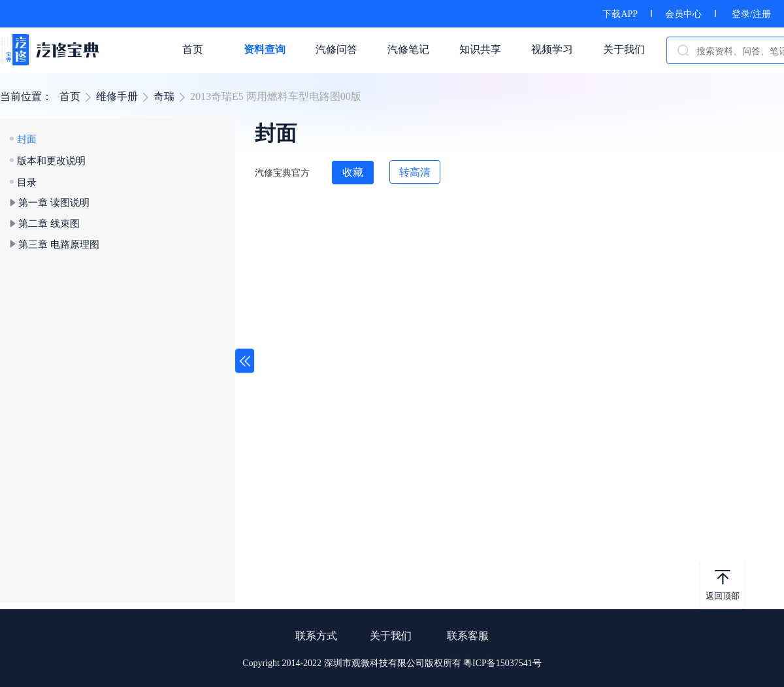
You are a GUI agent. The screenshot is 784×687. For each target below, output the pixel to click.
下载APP (620, 14)
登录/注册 (751, 14)
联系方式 (316, 636)
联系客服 (468, 636)
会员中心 (683, 14)
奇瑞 (164, 96)
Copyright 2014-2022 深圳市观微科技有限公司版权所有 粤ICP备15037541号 (392, 663)
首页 (70, 96)
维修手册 (117, 96)
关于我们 (391, 636)
